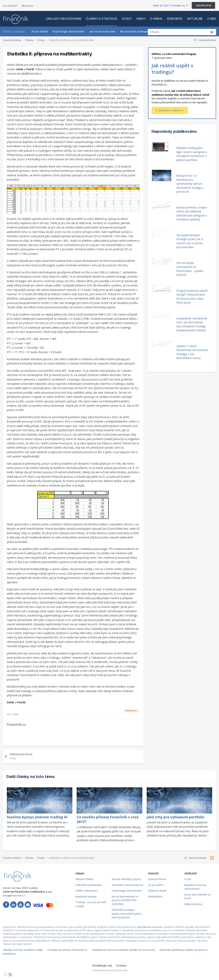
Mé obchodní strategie (134, 31)
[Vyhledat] (165, 32)
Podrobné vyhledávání (89, 885)
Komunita (175, 19)
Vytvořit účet (203, 5)
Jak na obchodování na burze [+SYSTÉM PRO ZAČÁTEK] (125, 900)
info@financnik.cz (14, 895)
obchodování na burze (149, 927)
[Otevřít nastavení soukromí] (6, 975)
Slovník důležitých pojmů (126, 879)
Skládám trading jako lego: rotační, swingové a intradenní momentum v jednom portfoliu (192, 154)
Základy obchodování (64, 19)
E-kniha (156, 19)
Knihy (141, 19)
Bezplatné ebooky (86, 896)
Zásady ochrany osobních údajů (23, 950)
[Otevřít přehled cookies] (10, 975)
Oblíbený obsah (157, 891)
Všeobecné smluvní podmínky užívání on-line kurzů (123, 950)
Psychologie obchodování (68, 31)
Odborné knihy (193, 904)
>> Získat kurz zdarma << (170, 110)
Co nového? (10, 6)
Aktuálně (195, 19)
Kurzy (127, 19)
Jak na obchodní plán (102, 31)
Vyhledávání (155, 896)
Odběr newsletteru (87, 891)
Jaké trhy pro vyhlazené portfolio (175, 817)
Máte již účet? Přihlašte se (171, 5)
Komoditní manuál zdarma (127, 885)
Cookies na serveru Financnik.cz (67, 950)
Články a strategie (102, 19)
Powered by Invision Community (109, 970)
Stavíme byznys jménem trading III (37, 817)
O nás (212, 19)
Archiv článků (40, 31)
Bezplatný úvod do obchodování (195, 887)
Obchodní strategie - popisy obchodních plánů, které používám (127, 914)
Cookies (121, 965)
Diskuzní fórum (157, 879)
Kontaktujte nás (102, 965)
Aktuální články (84, 879)
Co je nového (156, 885)
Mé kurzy (27, 6)
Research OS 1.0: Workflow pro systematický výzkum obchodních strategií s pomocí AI (190, 184)
